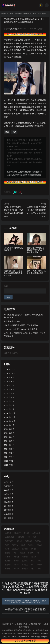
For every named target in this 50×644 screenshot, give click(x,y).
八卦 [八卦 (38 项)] (29, 537)
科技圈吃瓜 (27, 14)
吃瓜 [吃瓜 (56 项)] (35, 537)
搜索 (6, 286)
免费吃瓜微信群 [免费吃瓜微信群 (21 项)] (10, 537)
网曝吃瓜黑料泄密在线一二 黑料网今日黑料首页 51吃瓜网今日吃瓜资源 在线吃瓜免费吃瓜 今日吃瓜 (26, 601)
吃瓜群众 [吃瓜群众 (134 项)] (31, 545)
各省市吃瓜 (9, 490)
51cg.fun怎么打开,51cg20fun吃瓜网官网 (21, 329)
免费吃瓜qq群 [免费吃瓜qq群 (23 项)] (36, 533)
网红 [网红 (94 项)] (32, 565)
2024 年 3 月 (9, 449)
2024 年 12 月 (10, 413)
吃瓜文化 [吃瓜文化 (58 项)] (38, 541)
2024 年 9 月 (9, 425)
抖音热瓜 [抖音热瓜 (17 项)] (31, 553)
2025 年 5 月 (9, 393)
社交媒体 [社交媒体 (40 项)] (8, 565)
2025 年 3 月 (9, 401)
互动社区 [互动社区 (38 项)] (27, 533)
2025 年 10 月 (10, 373)
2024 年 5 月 (9, 441)
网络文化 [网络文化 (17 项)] (8, 569)
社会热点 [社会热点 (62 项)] (25, 565)
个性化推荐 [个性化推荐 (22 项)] (17, 533)
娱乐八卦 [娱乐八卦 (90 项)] (39, 545)
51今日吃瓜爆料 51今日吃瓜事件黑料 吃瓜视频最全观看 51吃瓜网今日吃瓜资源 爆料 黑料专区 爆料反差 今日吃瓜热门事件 (26, 610)
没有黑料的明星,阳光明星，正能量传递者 (21, 325)
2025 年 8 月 (9, 381)
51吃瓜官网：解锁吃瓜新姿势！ (13, 249)
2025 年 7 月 (9, 385)
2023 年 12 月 (10, 461)
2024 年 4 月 (9, 445)
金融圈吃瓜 (9, 514)
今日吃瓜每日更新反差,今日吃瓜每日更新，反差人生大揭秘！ (25, 335)
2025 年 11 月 (10, 370)
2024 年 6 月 (9, 437)
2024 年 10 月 (10, 421)
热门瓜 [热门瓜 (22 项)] (33, 561)
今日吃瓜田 (9, 482)
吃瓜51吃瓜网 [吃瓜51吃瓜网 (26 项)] (9, 541)
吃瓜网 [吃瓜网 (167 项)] (7, 545)
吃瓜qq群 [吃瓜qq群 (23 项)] (19, 541)
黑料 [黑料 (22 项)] (39, 569)
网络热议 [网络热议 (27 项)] (25, 569)
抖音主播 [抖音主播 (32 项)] (22, 553)
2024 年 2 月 (9, 453)
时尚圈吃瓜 (9, 502)
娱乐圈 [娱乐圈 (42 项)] (7, 549)
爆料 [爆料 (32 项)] (39, 561)
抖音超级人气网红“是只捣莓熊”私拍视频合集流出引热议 (36, 250)
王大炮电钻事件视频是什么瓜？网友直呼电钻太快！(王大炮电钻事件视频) (36, 212)
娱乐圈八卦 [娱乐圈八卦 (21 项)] (16, 549)
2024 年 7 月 (9, 433)
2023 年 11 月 (10, 465)
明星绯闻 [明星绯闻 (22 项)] (25, 557)
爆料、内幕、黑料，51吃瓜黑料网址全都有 (36, 272)
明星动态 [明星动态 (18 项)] (16, 557)
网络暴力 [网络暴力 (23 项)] (16, 569)
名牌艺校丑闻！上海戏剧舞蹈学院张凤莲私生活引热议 (13, 273)
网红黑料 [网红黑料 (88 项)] (39, 565)
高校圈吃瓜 (9, 518)
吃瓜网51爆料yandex (13, 321)
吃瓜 (7, 132)
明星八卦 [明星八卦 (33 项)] (8, 557)
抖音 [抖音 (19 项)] (15, 553)
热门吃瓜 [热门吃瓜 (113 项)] (16, 561)
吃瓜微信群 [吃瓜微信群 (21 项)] (29, 541)
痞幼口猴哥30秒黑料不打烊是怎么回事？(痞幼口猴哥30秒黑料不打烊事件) (14, 212)
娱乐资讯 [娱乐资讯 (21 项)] (33, 549)
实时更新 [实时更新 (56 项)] (8, 553)
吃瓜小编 (13, 29)
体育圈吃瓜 (9, 486)
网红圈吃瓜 (9, 510)
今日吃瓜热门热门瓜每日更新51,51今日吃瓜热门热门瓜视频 (24, 316)
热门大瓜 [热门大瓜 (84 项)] (25, 561)
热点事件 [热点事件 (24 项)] (8, 561)
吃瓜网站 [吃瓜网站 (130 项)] (15, 545)
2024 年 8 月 (9, 429)
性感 (14, 132)
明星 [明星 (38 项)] (38, 553)
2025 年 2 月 (9, 405)
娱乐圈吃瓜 (9, 498)
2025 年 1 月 (9, 409)
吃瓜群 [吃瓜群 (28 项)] (23, 545)
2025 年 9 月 (9, 377)
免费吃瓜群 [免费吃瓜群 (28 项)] (21, 537)
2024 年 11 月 (10, 417)
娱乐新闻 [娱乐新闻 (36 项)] (25, 549)
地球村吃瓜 (9, 494)
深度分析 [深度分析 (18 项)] (33, 557)
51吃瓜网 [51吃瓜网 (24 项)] (8, 533)
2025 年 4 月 (9, 397)
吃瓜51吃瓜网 (15, 14)
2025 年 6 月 (9, 389)
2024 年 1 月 (9, 457)
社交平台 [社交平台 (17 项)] (16, 565)
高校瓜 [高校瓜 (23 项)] (33, 569)
